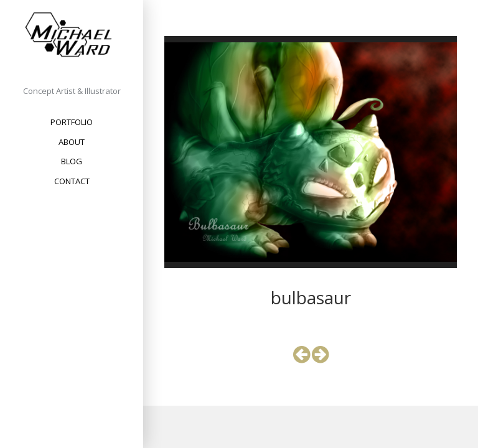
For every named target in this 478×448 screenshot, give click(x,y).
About (72, 142)
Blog (72, 161)
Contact (72, 181)
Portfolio (72, 122)
